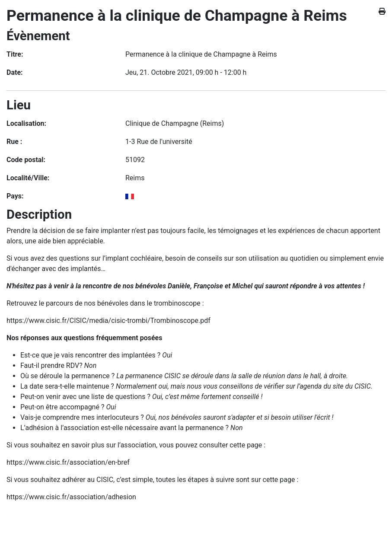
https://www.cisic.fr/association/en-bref (68, 462)
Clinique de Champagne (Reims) (175, 123)
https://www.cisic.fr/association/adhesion (71, 497)
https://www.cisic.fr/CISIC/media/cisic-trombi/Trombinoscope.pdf (108, 321)
